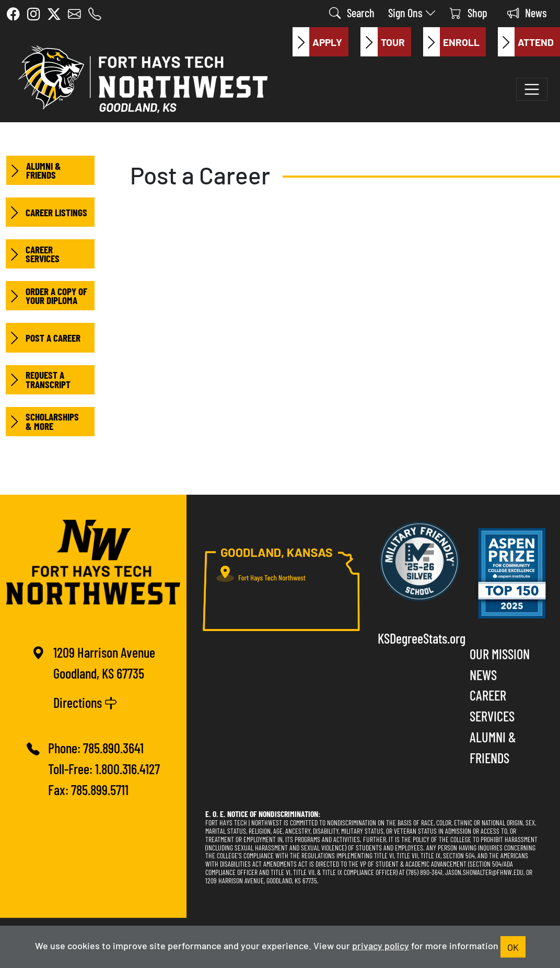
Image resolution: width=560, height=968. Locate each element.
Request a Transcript (38, 380)
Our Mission (500, 654)
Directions (85, 702)
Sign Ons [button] (412, 12)
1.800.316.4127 (127, 768)
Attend (526, 42)
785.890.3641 (113, 748)
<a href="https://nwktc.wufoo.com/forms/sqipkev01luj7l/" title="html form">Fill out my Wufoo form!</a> (326, 257)
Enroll (451, 42)
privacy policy (381, 945)
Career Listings (46, 212)
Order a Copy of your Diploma (46, 296)
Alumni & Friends (34, 170)
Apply (317, 42)
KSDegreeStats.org (420, 638)
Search (352, 12)
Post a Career (43, 337)
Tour (382, 42)
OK (513, 947)
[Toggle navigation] (532, 89)
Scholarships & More (42, 422)
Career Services (33, 254)
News (527, 12)
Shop (469, 12)
